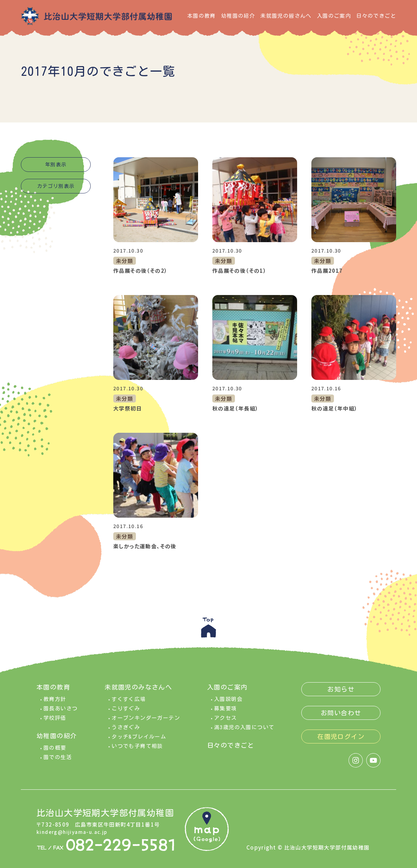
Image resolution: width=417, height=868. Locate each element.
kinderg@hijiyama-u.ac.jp (74, 835)
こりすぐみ (126, 712)
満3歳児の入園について (244, 731)
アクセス (226, 721)
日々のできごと (376, 16)
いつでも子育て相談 (137, 750)
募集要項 (226, 712)
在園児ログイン (341, 740)
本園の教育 (202, 16)
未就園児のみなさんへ (138, 691)
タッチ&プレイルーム (139, 740)
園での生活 (58, 761)
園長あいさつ (60, 712)
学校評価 (55, 721)
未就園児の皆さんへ (286, 16)
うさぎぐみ (126, 731)
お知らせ (341, 693)
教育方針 (55, 703)
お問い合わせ (341, 716)
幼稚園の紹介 (238, 16)
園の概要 (55, 751)
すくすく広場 (129, 703)
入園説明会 (228, 703)
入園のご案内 (334, 16)
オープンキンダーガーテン (146, 721)
